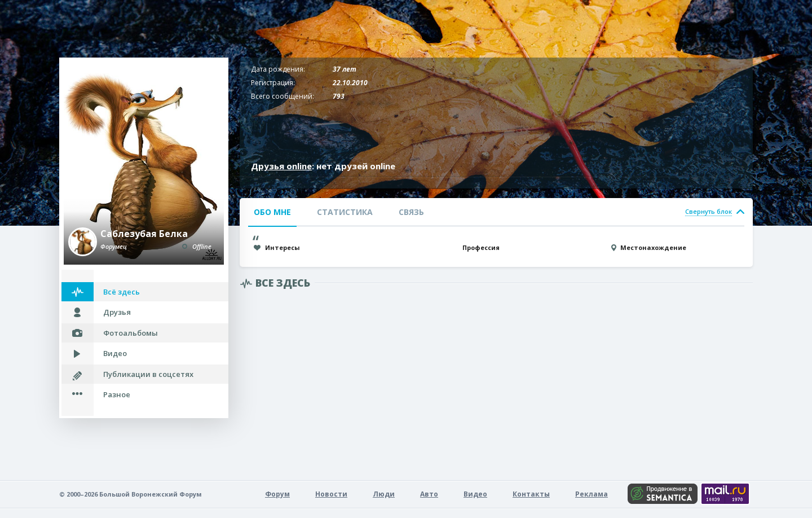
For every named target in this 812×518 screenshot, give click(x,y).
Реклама (592, 494)
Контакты (531, 494)
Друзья (117, 312)
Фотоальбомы (131, 333)
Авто (429, 494)
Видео (115, 353)
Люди (384, 494)
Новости (331, 494)
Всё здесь (122, 292)
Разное (117, 394)
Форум (277, 494)
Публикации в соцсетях (148, 374)
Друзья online (281, 166)
